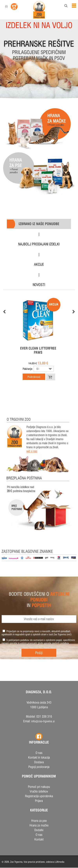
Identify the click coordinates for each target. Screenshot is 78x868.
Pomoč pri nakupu (39, 787)
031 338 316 (44, 717)
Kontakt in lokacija (39, 758)
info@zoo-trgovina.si (43, 721)
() (6, 6)
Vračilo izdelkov (39, 791)
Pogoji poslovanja (39, 767)
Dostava (39, 762)
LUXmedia (59, 862)
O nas (39, 753)
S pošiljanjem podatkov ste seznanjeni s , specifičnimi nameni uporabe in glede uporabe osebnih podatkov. (38, 642)
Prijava (39, 801)
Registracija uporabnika (39, 796)
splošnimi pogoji (54, 640)
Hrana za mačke (39, 825)
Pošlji (39, 653)
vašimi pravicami (29, 643)
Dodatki (39, 830)
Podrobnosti (34, 377)
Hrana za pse (39, 821)
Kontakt (39, 839)
